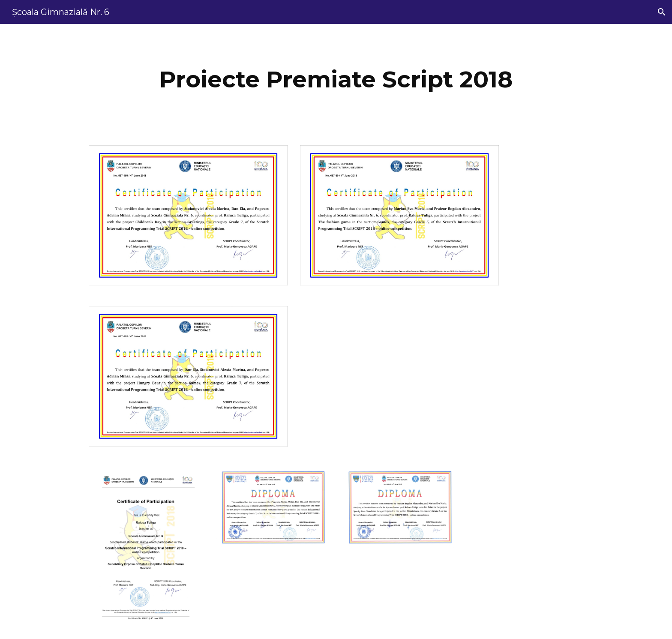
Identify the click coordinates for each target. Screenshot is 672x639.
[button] (662, 12)
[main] (336, 79)
